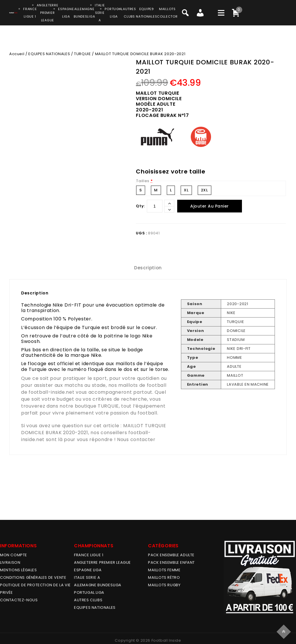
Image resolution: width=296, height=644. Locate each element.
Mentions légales (18, 570)
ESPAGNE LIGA (88, 570)
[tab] (148, 268)
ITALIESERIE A (100, 13)
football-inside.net (51, 392)
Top (285, 631)
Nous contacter (136, 439)
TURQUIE (82, 54)
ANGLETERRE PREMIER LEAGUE (47, 13)
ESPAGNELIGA (66, 13)
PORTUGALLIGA (114, 13)
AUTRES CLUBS (88, 600)
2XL (205, 190)
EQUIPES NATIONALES (49, 54)
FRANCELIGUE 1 (30, 13)
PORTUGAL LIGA (89, 592)
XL (186, 190)
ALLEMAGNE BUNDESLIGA (98, 585)
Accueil (17, 54)
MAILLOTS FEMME (164, 570)
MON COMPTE (14, 555)
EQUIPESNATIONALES (146, 13)
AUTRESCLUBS (129, 13)
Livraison (10, 562)
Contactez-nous (19, 600)
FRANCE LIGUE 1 (89, 555)
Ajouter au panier (210, 206)
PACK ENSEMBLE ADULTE (171, 555)
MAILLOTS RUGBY (164, 585)
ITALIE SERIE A (87, 577)
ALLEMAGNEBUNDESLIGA (84, 13)
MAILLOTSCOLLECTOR (167, 13)
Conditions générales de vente (33, 577)
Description (148, 268)
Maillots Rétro (164, 577)
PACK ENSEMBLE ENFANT (171, 562)
